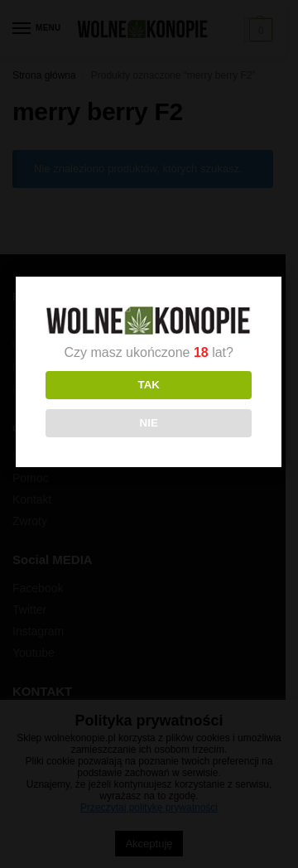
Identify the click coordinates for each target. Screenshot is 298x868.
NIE (147, 423)
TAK (147, 385)
